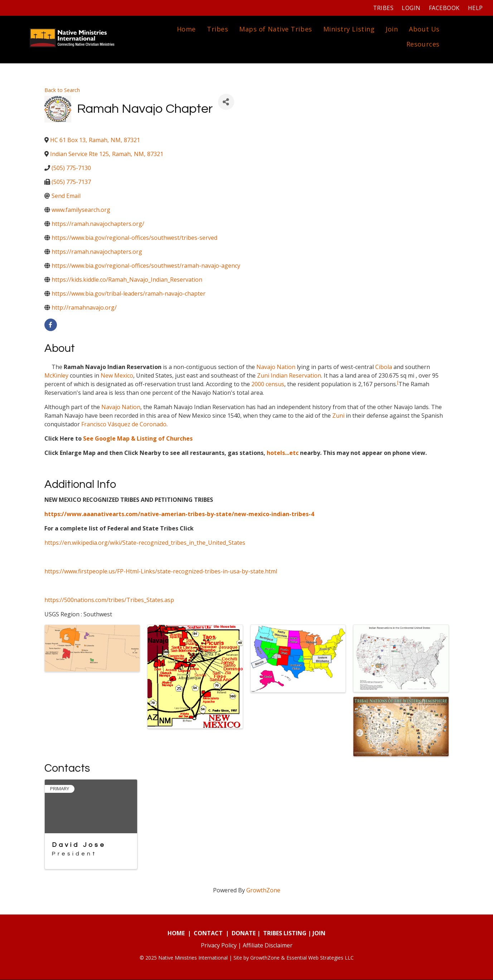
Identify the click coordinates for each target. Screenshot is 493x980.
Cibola (384, 367)
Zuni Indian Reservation (289, 376)
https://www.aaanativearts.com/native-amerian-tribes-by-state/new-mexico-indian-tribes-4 (179, 514)
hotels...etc (283, 453)
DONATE (244, 933)
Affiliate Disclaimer (268, 946)
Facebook (443, 8)
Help (474, 8)
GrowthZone (263, 891)
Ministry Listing (348, 29)
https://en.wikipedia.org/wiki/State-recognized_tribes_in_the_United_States (145, 543)
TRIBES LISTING (285, 933)
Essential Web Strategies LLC (320, 958)
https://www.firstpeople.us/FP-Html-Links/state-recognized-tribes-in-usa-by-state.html (161, 572)
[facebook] (51, 326)
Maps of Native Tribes (275, 29)
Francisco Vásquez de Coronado (124, 424)
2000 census (268, 384)
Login (410, 8)
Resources (422, 44)
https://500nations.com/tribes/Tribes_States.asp (109, 600)
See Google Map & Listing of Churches (138, 439)
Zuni (338, 416)
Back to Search (62, 90)
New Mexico (117, 376)
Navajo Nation (276, 367)
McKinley (56, 376)
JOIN (319, 933)
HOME (176, 933)
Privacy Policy (219, 946)
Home (186, 29)
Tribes (382, 8)
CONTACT (208, 933)
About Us (423, 29)
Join (391, 29)
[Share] (226, 103)
